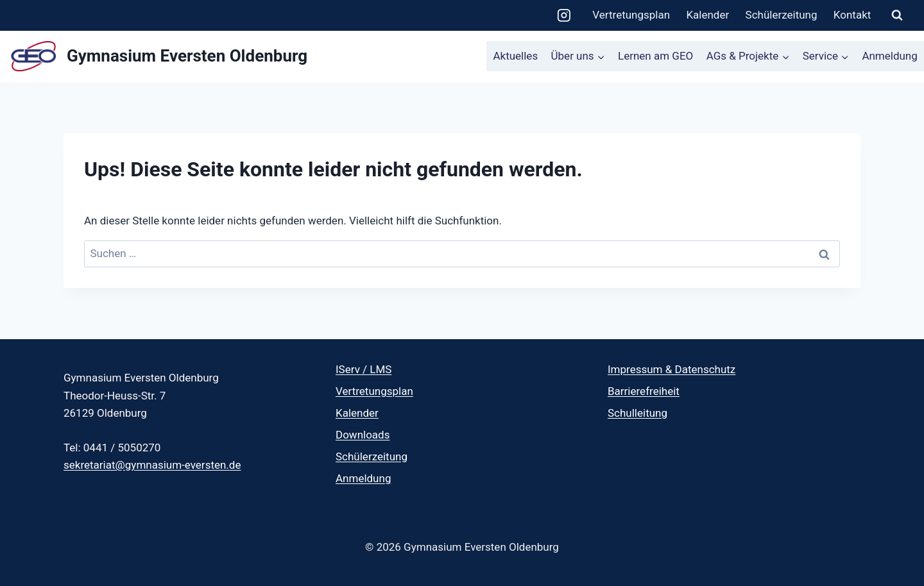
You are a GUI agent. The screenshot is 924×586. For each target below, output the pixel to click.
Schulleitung (637, 413)
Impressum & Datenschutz (672, 369)
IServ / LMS (364, 369)
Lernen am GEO (655, 56)
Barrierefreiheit (644, 391)
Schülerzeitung (782, 15)
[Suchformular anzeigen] (897, 15)
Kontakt (852, 15)
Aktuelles (515, 56)
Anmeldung (889, 56)
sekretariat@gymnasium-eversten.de (152, 465)
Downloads (363, 435)
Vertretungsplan (631, 15)
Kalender (707, 15)
